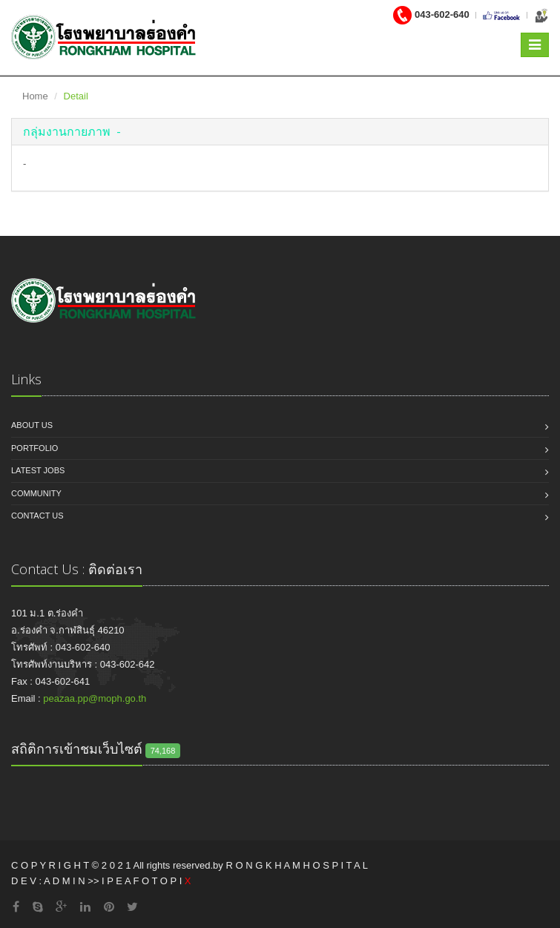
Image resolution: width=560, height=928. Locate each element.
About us (32, 425)
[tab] (280, 132)
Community (36, 493)
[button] (72, 131)
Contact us (37, 516)
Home (35, 96)
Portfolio (34, 448)
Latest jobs (38, 470)
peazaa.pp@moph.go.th (95, 698)
